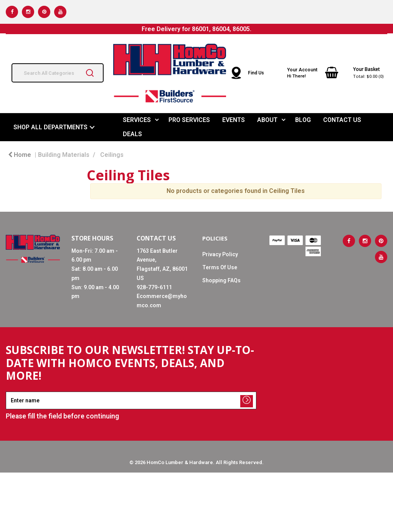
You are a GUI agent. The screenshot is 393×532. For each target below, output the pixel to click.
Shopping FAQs (221, 280)
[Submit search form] (90, 73)
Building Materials (64, 155)
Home (20, 155)
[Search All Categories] (58, 73)
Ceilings (112, 155)
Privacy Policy (220, 254)
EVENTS (234, 120)
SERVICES (137, 120)
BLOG (303, 120)
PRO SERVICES (189, 120)
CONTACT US (342, 120)
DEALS (132, 134)
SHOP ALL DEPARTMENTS (50, 127)
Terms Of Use (220, 267)
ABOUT (267, 120)
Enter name (8, 391)
